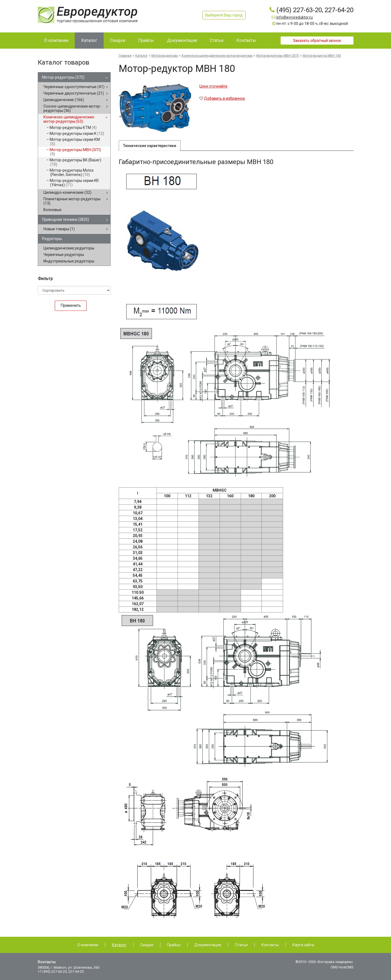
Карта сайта (303, 945)
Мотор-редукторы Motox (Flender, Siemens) (72, 172)
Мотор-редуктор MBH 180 (322, 56)
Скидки (147, 945)
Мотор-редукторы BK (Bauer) (75, 162)
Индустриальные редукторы (69, 261)
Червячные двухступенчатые (74, 93)
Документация (208, 945)
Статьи (241, 945)
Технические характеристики (150, 146)
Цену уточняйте (213, 86)
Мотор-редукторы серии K (77, 134)
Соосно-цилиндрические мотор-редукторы (72, 108)
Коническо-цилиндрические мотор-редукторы (69, 119)
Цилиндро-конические (67, 192)
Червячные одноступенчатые (74, 87)
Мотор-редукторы (63, 77)
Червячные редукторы (64, 255)
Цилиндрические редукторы (69, 248)
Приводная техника (66, 219)
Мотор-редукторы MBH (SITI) (75, 152)
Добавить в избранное (225, 98)
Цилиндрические (64, 100)
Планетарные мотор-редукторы (72, 201)
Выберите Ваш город (224, 15)
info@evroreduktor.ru (295, 17)
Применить (71, 305)
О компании (88, 945)
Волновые (52, 210)
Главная (125, 56)
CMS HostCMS (342, 967)
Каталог (141, 56)
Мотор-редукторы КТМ (73, 128)
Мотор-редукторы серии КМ (75, 142)
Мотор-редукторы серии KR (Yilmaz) (74, 183)
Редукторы (52, 239)
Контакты (270, 945)
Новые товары (59, 229)
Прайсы (174, 945)
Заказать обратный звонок (317, 41)
